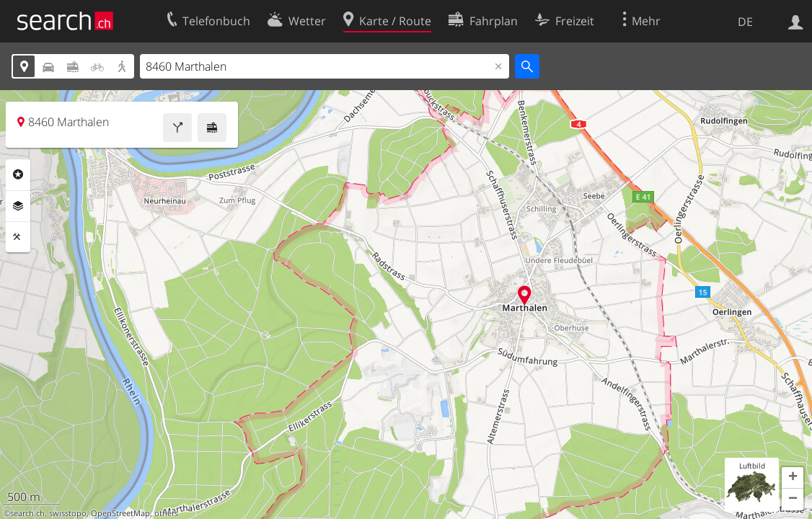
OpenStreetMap (120, 513)
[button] (793, 478)
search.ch (27, 513)
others (166, 513)
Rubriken (18, 174)
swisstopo (68, 513)
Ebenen (18, 206)
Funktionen (18, 237)
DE (745, 22)
